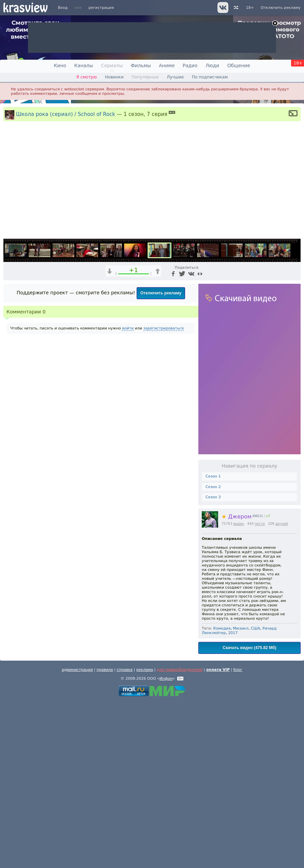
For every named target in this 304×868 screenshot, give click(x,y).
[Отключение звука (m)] (263, 399)
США (255, 795)
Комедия (222, 795)
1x (240, 399)
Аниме (167, 65)
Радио (190, 65)
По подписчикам (210, 77)
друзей (282, 690)
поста (260, 690)
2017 (233, 799)
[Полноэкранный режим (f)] (294, 399)
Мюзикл (241, 795)
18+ (250, 8)
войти (128, 495)
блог (238, 836)
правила (105, 836)
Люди (212, 65)
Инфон (166, 845)
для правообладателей (180, 836)
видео (239, 690)
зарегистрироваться (164, 495)
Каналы (84, 65)
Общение (239, 65)
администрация (77, 836)
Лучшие (175, 77)
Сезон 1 (213, 643)
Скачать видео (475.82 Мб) (249, 814)
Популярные (145, 77)
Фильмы (141, 65)
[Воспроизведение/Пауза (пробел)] (9, 399)
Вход (63, 8)
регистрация (101, 8)
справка (125, 836)
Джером (237, 683)
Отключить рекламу (281, 8)
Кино (60, 65)
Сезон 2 (213, 653)
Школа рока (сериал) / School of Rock (66, 114)
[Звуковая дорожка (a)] (252, 399)
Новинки (114, 77)
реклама (145, 836)
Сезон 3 (213, 664)
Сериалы (112, 65)
